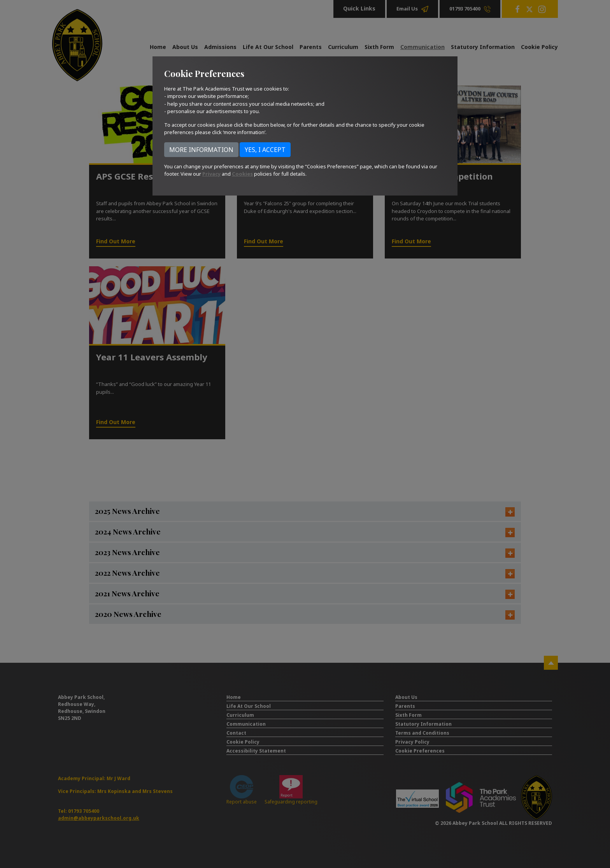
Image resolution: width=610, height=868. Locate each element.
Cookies (242, 174)
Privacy (211, 174)
